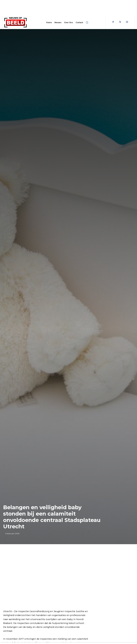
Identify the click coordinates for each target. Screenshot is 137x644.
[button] (87, 22)
